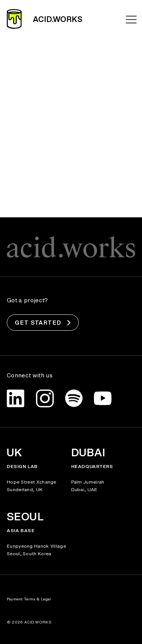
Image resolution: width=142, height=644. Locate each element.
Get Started (43, 323)
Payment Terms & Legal (29, 599)
